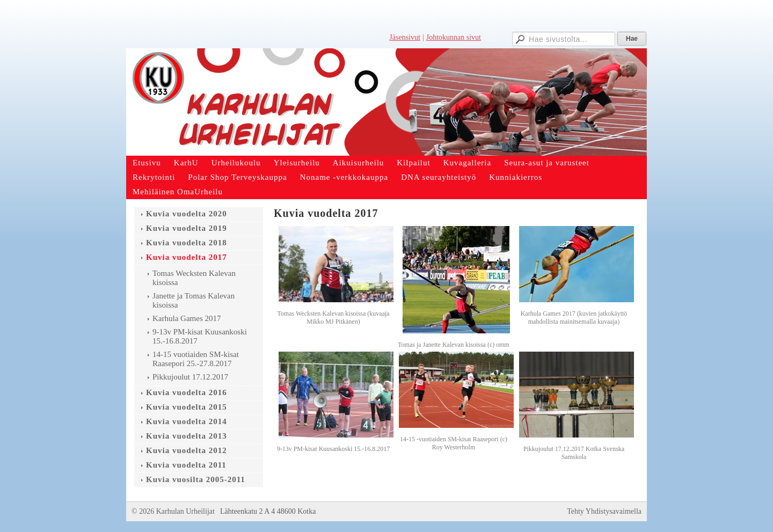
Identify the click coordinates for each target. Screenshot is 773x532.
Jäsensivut (405, 37)
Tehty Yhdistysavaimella (604, 511)
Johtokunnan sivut (454, 37)
